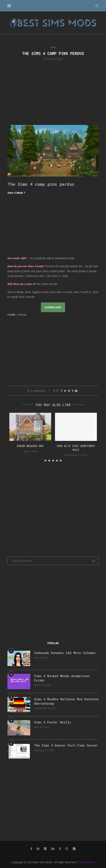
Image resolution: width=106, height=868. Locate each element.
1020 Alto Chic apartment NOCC (76, 448)
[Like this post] (57, 391)
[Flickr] (45, 849)
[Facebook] (31, 849)
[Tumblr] (60, 849)
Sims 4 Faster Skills (52, 722)
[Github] (67, 849)
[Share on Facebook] (62, 391)
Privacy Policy (87, 862)
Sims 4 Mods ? (16, 193)
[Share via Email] (76, 391)
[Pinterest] (38, 849)
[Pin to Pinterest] (69, 391)
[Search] (97, 6)
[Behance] (53, 849)
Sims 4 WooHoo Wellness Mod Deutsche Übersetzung (66, 701)
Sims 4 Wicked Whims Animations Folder (62, 678)
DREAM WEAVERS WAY (30, 446)
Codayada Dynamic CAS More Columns (65, 653)
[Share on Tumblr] (73, 391)
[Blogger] (74, 849)
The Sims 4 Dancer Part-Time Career (66, 745)
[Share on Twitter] (65, 391)
